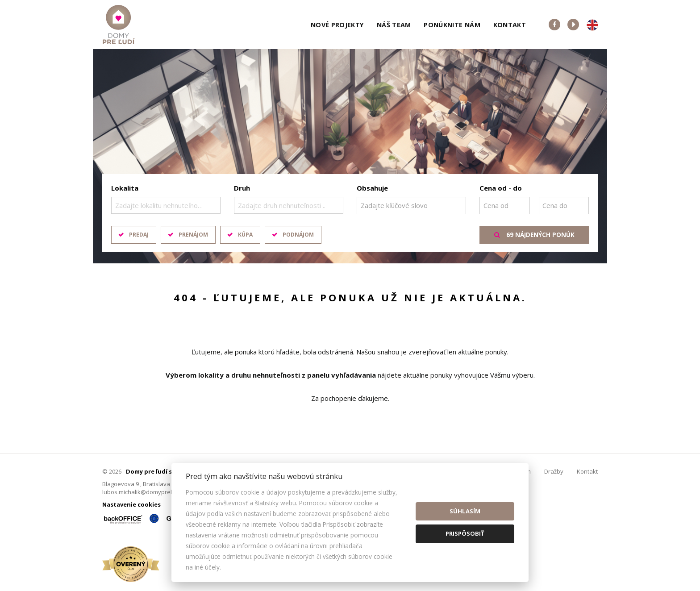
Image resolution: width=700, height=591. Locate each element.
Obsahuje (372, 188)
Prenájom (193, 235)
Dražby (554, 471)
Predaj (139, 235)
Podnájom (298, 235)
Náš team (394, 25)
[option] (350, 156)
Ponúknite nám (452, 25)
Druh (242, 188)
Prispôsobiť (465, 533)
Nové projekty (337, 25)
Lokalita (125, 188)
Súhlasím (465, 511)
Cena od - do (501, 188)
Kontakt (510, 25)
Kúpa (245, 235)
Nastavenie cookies (131, 504)
